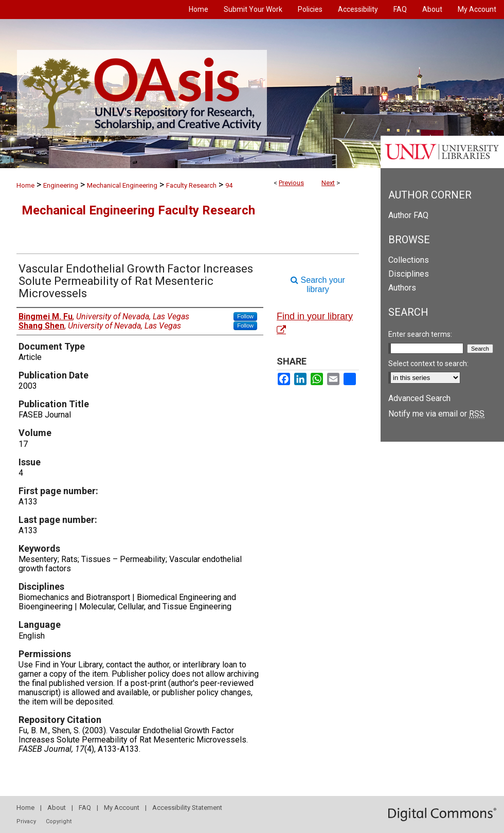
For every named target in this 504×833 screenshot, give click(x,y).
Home (25, 185)
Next (328, 183)
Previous (291, 183)
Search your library (318, 285)
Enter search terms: (420, 334)
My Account (122, 808)
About (57, 808)
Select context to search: (428, 364)
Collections (409, 260)
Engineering (61, 185)
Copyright (59, 821)
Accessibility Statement (187, 808)
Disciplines (409, 274)
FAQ (85, 808)
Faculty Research (191, 185)
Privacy (26, 821)
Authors (402, 288)
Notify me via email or (436, 414)
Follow (245, 316)
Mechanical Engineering (122, 185)
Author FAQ (408, 215)
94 (229, 185)
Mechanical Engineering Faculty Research (138, 210)
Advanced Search (419, 398)
